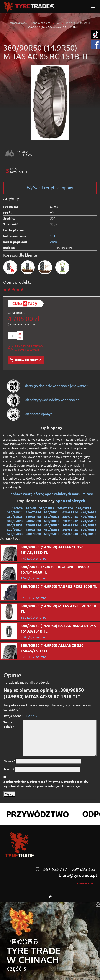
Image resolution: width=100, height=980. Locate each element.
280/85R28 (15, 516)
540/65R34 (70, 525)
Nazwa (9, 761)
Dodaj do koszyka (26, 360)
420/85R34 (33, 525)
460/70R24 (89, 512)
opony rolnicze (42, 23)
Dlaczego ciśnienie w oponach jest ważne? (47, 386)
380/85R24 (52, 512)
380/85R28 (15, 521)
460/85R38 (52, 529)
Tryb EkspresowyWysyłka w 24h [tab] (25, 348)
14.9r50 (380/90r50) (78, 23)
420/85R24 (70, 512)
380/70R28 (70, 516)
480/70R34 (52, 525)
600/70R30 (52, 521)
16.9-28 (31, 508)
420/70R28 (89, 516)
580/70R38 (33, 534)
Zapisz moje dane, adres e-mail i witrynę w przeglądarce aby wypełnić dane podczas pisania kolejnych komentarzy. (46, 784)
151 (53, 236)
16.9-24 (17, 508)
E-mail (9, 769)
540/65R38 (70, 529)
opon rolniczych (71, 501)
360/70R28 (52, 516)
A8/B (53, 242)
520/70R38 (89, 529)
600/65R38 (52, 534)
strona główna (18, 23)
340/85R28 (33, 516)
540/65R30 (33, 521)
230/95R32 (70, 521)
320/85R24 (47, 508)
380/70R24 (15, 512)
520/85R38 (15, 534)
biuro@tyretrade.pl (78, 875)
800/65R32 (15, 525)
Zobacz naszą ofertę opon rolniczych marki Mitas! (52, 494)
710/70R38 (89, 534)
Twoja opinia (9, 724)
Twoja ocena (14, 716)
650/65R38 (70, 534)
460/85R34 (89, 525)
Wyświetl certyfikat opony (50, 187)
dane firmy (87, 883)
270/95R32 (89, 521)
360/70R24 (65, 508)
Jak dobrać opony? (29, 414)
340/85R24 (84, 508)
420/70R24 (33, 512)
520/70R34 (15, 529)
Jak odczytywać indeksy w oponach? (43, 400)
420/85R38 (33, 529)
